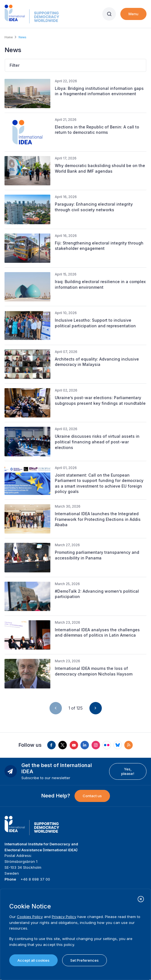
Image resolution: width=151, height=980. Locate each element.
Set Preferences (84, 960)
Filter (15, 65)
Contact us (92, 796)
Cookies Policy (30, 917)
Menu (133, 14)
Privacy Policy (64, 917)
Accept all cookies (33, 960)
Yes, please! (128, 771)
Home (9, 37)
